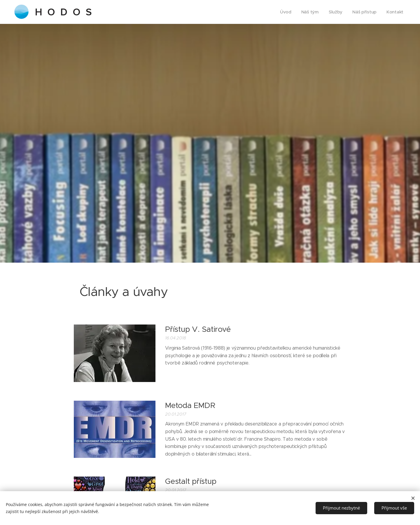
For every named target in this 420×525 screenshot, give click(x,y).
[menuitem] (283, 12)
